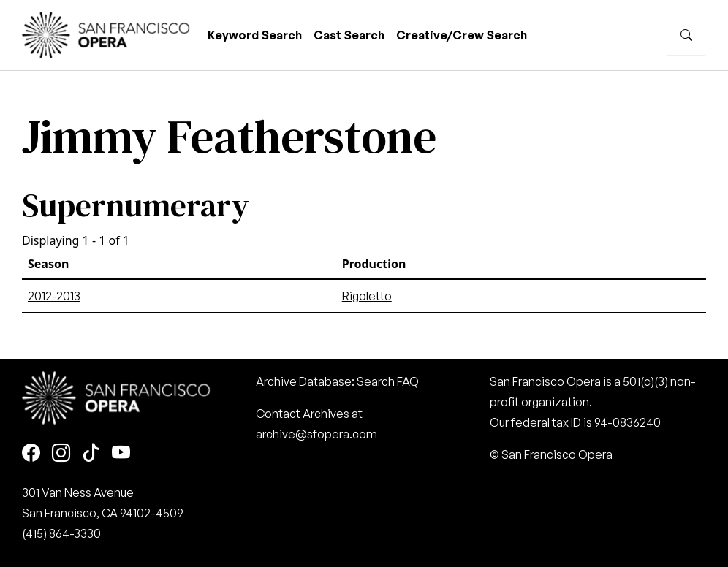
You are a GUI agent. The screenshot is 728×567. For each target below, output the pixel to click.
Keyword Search (255, 35)
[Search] (686, 35)
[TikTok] (91, 453)
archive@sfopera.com (316, 434)
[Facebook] (31, 453)
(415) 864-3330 (61, 533)
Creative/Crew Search (462, 35)
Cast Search (349, 35)
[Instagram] (61, 453)
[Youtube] (121, 453)
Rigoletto (367, 296)
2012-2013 (54, 296)
